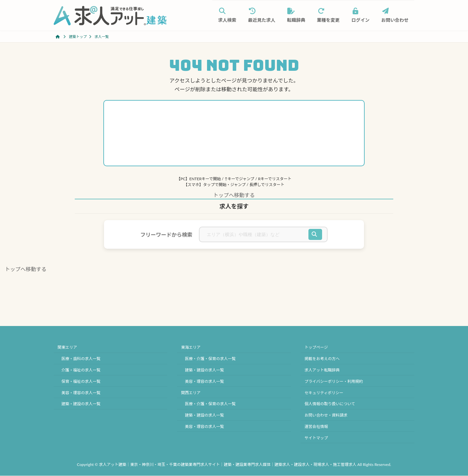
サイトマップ (316, 438)
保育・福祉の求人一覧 (81, 381)
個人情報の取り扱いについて (330, 404)
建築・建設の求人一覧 (81, 404)
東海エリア (191, 348)
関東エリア (67, 348)
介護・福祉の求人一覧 (81, 370)
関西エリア (191, 393)
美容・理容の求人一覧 (81, 393)
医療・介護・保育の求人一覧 (210, 359)
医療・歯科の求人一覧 (81, 359)
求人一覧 (102, 37)
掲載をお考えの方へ (322, 359)
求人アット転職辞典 (322, 370)
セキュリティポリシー (324, 393)
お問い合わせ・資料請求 (326, 415)
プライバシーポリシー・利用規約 (334, 381)
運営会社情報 (316, 426)
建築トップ (78, 37)
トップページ (316, 348)
